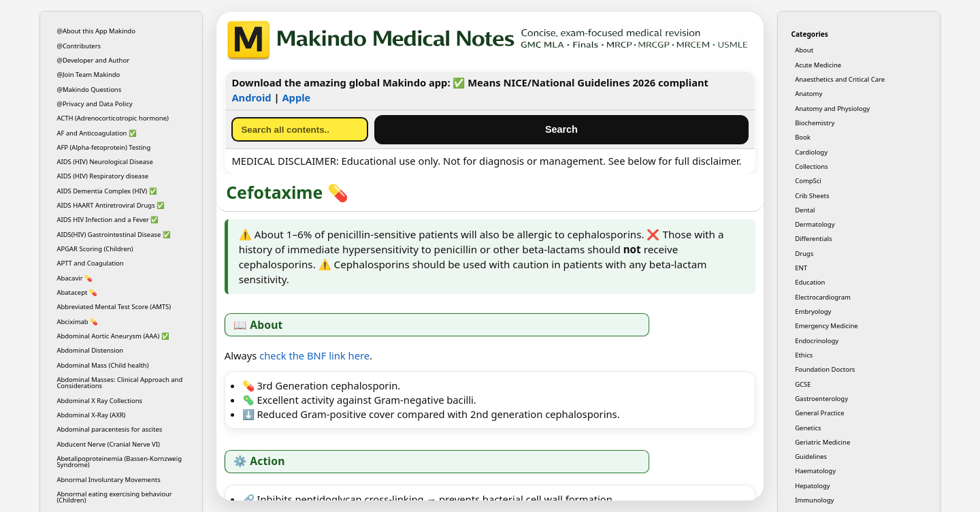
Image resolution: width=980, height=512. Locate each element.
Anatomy (808, 94)
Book (803, 137)
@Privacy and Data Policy (94, 104)
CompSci (808, 181)
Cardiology (811, 152)
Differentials (813, 239)
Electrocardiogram (823, 297)
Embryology (813, 311)
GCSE (803, 384)
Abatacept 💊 (77, 292)
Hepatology (812, 486)
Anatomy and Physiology (832, 109)
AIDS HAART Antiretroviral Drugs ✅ (111, 205)
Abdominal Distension (90, 350)
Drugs (804, 254)
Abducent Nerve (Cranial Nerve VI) (108, 444)
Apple (296, 97)
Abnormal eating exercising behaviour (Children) (114, 497)
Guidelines (811, 457)
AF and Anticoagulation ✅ (97, 133)
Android (251, 97)
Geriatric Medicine (822, 442)
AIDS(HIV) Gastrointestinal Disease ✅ (113, 235)
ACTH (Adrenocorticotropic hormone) (113, 118)
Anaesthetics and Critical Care (840, 79)
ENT (801, 268)
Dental (805, 210)
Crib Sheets (812, 196)
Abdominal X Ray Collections (99, 401)
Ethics (804, 355)
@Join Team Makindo (88, 75)
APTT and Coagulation (90, 263)
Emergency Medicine (827, 326)
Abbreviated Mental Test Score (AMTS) (114, 307)
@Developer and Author (93, 60)
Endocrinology (817, 341)
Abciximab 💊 (77, 322)
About (804, 50)
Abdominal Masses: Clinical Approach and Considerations (119, 383)
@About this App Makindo (96, 31)
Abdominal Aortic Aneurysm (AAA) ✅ (113, 336)
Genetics (808, 428)
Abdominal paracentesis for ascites (109, 429)
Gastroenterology (821, 399)
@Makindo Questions (89, 90)
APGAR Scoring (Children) (95, 249)
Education (810, 282)
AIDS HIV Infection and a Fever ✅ (108, 220)
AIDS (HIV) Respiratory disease (102, 176)
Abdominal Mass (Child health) (102, 365)
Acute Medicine (818, 65)
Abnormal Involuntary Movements (108, 480)
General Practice (819, 413)
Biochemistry (815, 123)
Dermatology (815, 224)
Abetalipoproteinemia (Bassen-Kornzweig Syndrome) (119, 462)
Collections (811, 166)
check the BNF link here (314, 355)
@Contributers (79, 46)
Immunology (814, 500)
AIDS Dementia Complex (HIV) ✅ (107, 191)
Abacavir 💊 (75, 278)
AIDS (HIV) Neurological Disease (104, 162)
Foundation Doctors (825, 369)
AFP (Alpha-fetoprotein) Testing (103, 147)
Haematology (815, 471)
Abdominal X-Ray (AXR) (91, 415)
